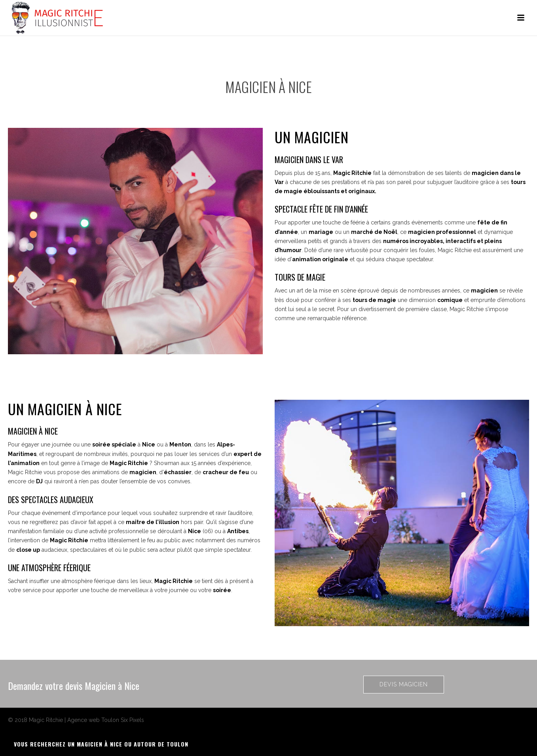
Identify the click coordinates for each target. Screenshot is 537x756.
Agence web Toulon (93, 720)
